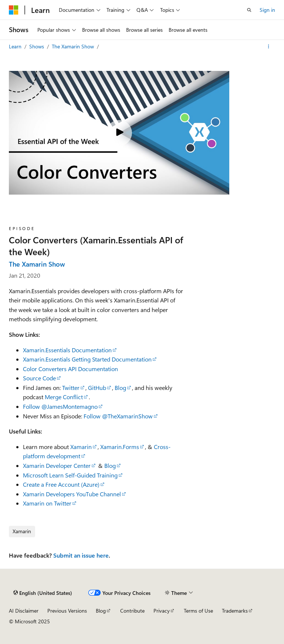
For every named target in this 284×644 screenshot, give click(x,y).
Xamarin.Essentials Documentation (67, 350)
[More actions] (269, 47)
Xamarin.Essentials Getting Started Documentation (87, 359)
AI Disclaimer (24, 611)
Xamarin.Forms (120, 447)
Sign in (267, 10)
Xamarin (81, 447)
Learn (16, 46)
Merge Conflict (64, 397)
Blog (120, 388)
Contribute (132, 611)
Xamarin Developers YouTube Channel (72, 494)
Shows (37, 46)
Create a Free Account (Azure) (61, 484)
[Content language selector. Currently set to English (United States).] (43, 593)
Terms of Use (198, 611)
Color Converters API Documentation (70, 369)
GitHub (97, 388)
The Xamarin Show (74, 46)
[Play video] (119, 133)
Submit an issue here (81, 555)
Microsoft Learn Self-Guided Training (70, 475)
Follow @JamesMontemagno (60, 406)
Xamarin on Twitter (47, 503)
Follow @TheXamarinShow (118, 416)
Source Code (39, 378)
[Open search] (249, 10)
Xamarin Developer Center (57, 465)
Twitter (71, 388)
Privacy (162, 611)
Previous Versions (67, 611)
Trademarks (235, 611)
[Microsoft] (14, 10)
